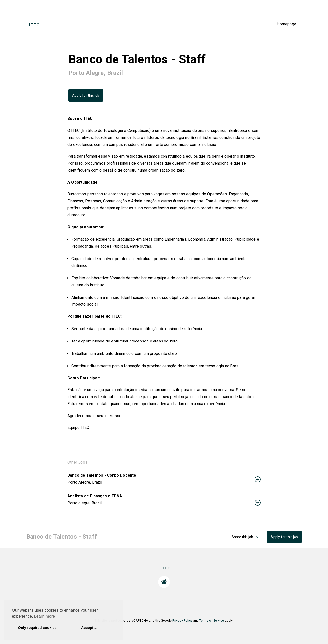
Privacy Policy (182, 621)
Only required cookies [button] (37, 628)
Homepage (286, 24)
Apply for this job (86, 95)
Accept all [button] (90, 628)
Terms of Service (212, 621)
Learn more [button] (45, 616)
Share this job (245, 537)
